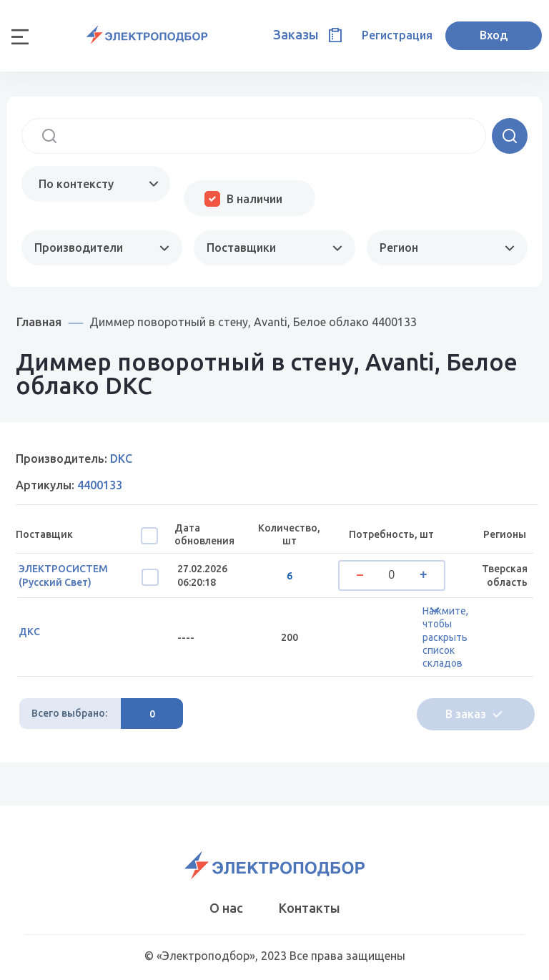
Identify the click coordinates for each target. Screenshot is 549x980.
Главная (39, 322)
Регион (399, 248)
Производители (79, 248)
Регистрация (397, 35)
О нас (226, 908)
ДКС (29, 632)
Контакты (310, 908)
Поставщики (241, 248)
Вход (494, 35)
